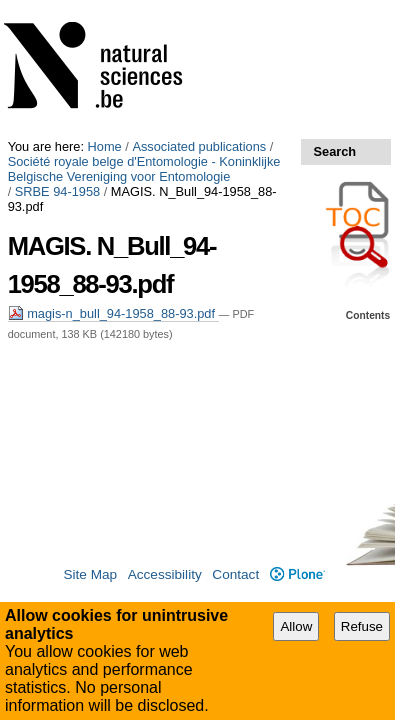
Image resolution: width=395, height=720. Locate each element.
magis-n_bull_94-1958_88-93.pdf (113, 120)
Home (105, 7)
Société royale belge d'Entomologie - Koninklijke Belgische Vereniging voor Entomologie (174, 30)
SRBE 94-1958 (57, 52)
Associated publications (199, 7)
